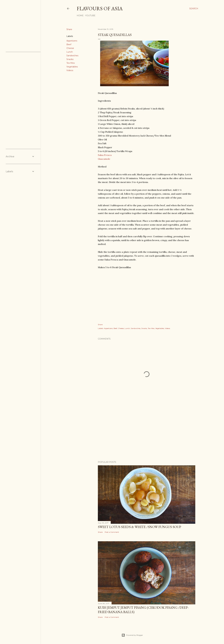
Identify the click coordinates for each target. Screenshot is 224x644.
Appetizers (72, 41)
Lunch (70, 52)
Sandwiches (72, 56)
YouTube (90, 16)
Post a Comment (112, 532)
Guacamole (104, 159)
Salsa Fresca (105, 155)
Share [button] (69, 29)
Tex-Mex (71, 63)
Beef (69, 44)
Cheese (70, 48)
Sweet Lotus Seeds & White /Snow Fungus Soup (139, 527)
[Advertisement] (147, 434)
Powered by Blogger (132, 635)
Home (80, 16)
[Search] (194, 9)
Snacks (70, 59)
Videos (70, 70)
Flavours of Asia (100, 8)
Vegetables (72, 67)
